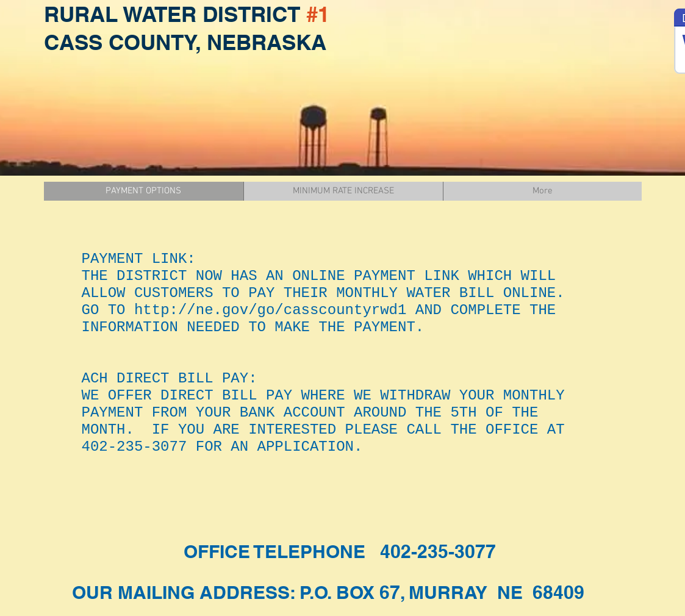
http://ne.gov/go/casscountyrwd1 (270, 310)
